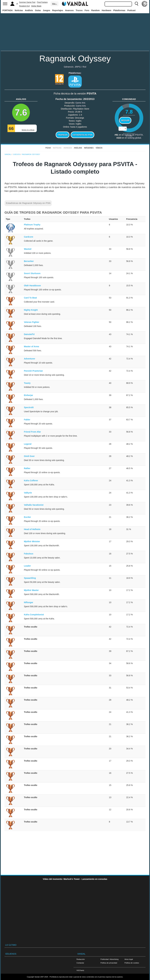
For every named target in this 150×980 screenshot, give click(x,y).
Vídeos (99, 148)
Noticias (19, 10)
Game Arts (80, 103)
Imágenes (89, 148)
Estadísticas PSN (82, 135)
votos (129, 136)
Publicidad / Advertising (109, 959)
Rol (84, 67)
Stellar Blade (36, 6)
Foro (87, 10)
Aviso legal (129, 959)
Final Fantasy (42, 2)
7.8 (129, 112)
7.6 (21, 112)
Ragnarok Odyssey (75, 58)
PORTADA (7, 10)
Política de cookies (132, 963)
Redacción (81, 959)
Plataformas (119, 10)
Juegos (47, 10)
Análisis (29, 10)
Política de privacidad (109, 963)
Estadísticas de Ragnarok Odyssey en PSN (28, 203)
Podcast (131, 10)
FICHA (48, 148)
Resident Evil (24, 6)
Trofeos (63, 135)
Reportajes (58, 10)
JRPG (78, 67)
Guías (38, 10)
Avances (69, 10)
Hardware (106, 10)
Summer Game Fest (27, 2)
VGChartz (80, 970)
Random (96, 10)
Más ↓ (54, 4)
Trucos (79, 10)
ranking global (134, 138)
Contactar (80, 963)
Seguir (125, 120)
